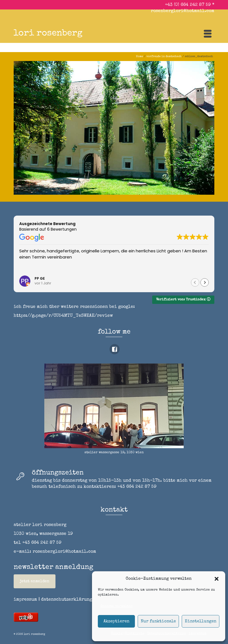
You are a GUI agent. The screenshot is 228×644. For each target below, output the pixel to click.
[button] (217, 579)
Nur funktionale (158, 621)
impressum (198, 634)
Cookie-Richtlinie (128, 634)
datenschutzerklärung (66, 600)
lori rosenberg (48, 34)
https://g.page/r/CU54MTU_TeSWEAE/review (63, 316)
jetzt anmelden (35, 581)
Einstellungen (201, 621)
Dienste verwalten (117, 606)
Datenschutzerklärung (167, 634)
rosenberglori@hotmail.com (183, 11)
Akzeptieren (116, 621)
